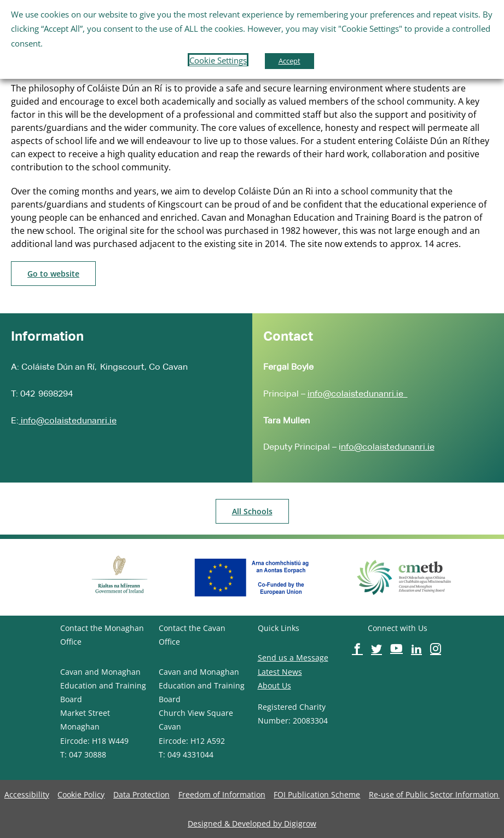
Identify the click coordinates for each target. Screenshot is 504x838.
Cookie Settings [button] (218, 60)
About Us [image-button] (274, 685)
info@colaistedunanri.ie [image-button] (68, 420)
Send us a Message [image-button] (293, 658)
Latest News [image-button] (280, 672)
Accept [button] (289, 61)
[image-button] (53, 274)
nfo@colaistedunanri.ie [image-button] (388, 447)
